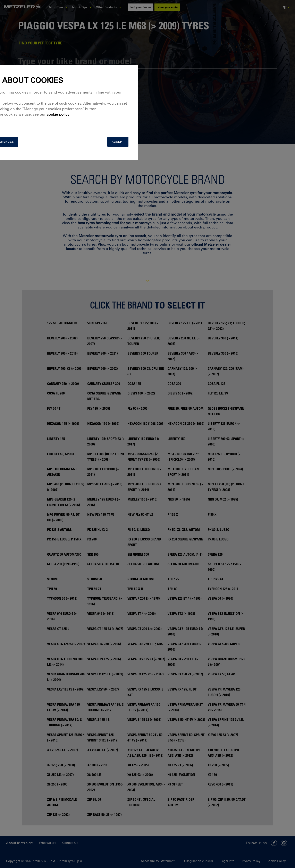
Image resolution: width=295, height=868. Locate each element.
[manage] (102, 464)
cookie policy (169, 436)
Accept (221, 464)
